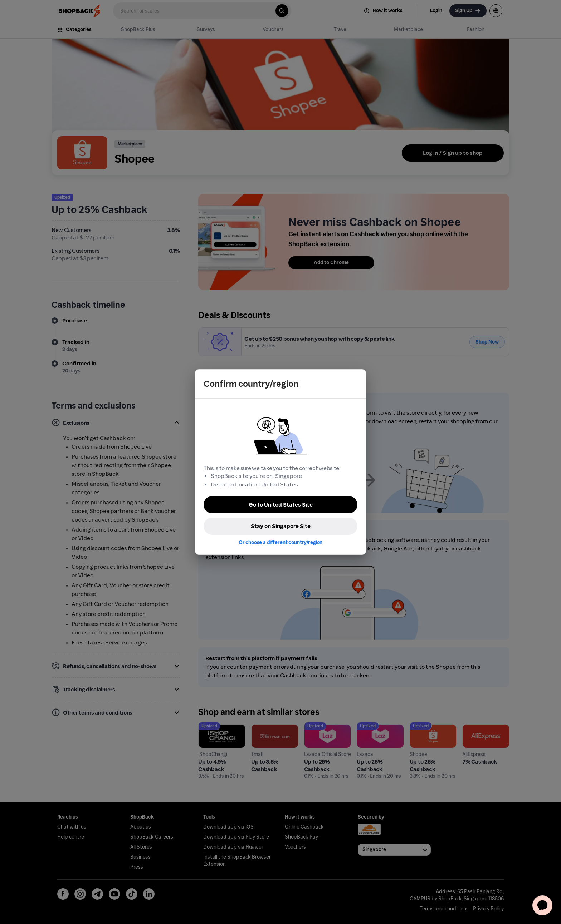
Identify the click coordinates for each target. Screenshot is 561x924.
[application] (542, 905)
